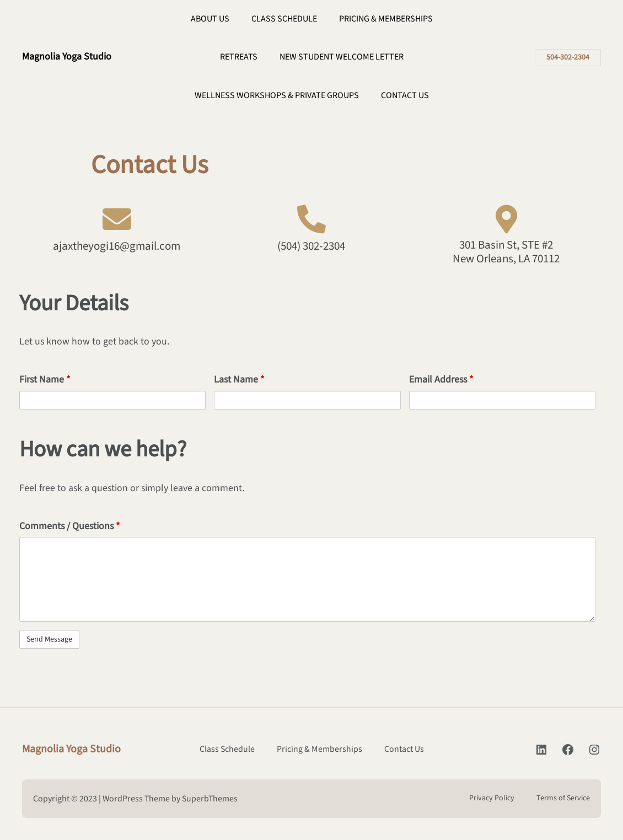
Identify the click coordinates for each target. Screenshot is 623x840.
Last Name (239, 379)
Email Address (441, 379)
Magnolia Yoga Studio (67, 56)
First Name (45, 379)
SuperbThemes (210, 799)
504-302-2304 (568, 57)
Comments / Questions (69, 526)
